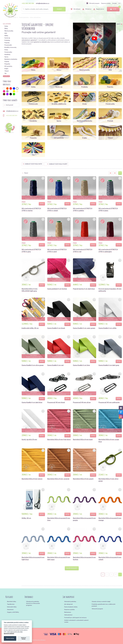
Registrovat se (99, 9)
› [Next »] (120, 574)
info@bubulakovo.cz (43, 3)
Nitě (6, 33)
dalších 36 (6, 76)
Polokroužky (8, 52)
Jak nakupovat (68, 604)
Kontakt (114, 3)
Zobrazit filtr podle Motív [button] (33, 164)
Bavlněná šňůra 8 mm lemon (32, 479)
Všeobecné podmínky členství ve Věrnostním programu (33, 603)
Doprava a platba (106, 3)
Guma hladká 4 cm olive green (33, 365)
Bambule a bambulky (11, 59)
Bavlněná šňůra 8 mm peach (83, 479)
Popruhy (7, 43)
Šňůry (6, 29)
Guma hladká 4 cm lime (81, 365)
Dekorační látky (12, 607)
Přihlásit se (87, 9)
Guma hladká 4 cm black (56, 328)
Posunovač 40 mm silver (82, 402)
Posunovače (8, 45)
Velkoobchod (68, 615)
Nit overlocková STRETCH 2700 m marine (31, 210)
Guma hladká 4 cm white (107, 328)
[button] (11, 105)
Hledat (59, 9)
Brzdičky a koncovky (10, 47)
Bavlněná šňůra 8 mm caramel (58, 479)
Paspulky (7, 64)
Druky (6, 50)
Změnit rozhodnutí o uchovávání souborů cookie (76, 621)
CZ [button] (119, 3)
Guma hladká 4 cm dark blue (32, 402)
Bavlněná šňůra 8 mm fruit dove (59, 440)
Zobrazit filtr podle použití (57, 164)
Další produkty (72, 568)
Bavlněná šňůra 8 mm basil (83, 440)
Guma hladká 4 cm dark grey (109, 365)
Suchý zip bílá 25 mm (29, 440)
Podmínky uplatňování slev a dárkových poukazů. (104, 605)
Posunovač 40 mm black (56, 402)
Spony (6, 57)
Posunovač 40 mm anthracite (109, 402)
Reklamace (68, 612)
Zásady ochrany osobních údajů (101, 602)
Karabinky (7, 54)
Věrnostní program (93, 3)
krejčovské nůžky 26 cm (30, 328)
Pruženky (7, 40)
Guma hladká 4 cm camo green (84, 328)
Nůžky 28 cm (26, 518)
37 (116, 574)
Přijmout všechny (10, 638)
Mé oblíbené (76, 9)
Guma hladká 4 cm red (55, 365)
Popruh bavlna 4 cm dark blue (84, 289)
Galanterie (10, 610)
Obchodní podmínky (70, 602)
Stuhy (6, 26)
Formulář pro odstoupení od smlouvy (75, 618)
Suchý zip (7, 38)
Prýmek (7, 62)
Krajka (6, 69)
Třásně (7, 71)
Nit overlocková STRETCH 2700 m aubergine (108, 251)
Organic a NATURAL (13, 612)
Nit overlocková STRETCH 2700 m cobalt (57, 210)
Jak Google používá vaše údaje (15, 632)
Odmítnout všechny (23, 638)
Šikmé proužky (9, 31)
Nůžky (6, 36)
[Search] (44, 9)
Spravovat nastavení (9, 634)
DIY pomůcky (8, 66)
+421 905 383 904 (28, 3)
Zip (5, 73)
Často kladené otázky (71, 607)
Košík (113, 9)
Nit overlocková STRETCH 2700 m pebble (83, 210)
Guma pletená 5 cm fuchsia (57, 289)
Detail (42, 204)
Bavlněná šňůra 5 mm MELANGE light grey (30, 290)
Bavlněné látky (12, 602)
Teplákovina (11, 604)
